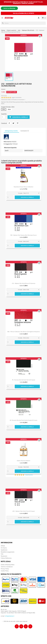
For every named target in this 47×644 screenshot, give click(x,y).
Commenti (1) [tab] (25, 131)
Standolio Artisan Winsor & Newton (23, 187)
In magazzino (8, 144)
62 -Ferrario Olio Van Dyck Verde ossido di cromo (24, 420)
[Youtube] (30, 626)
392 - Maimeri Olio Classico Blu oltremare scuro (23, 235)
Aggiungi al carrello (19, 117)
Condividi (9, 123)
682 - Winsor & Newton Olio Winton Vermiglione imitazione (24, 332)
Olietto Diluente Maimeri (23, 461)
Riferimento (7, 142)
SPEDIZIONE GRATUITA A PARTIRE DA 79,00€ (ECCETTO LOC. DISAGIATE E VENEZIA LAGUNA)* (23, 3)
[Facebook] (17, 626)
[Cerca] (23, 23)
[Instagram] (21, 626)
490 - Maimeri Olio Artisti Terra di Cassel (23, 511)
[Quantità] (3, 117)
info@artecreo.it (10, 616)
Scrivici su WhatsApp (9, 8)
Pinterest (18, 123)
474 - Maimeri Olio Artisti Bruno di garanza (24, 283)
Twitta (13, 123)
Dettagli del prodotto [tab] (11, 131)
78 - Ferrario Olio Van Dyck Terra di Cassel (24, 380)
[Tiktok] (26, 626)
